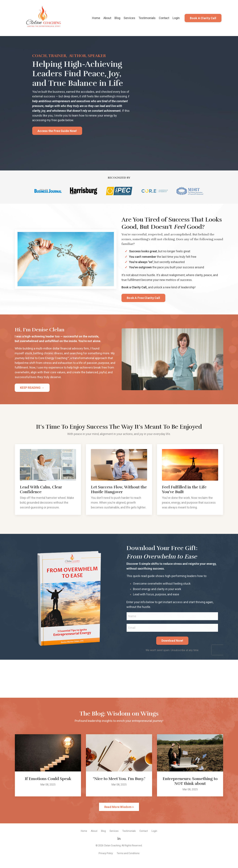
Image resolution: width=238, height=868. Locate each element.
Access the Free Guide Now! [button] (57, 131)
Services (129, 18)
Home (96, 18)
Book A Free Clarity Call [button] (143, 298)
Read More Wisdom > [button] (119, 807)
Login (176, 18)
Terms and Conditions (128, 853)
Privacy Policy (106, 853)
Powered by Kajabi (119, 860)
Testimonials (147, 18)
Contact (164, 18)
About (107, 18)
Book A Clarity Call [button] (203, 18)
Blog (117, 18)
